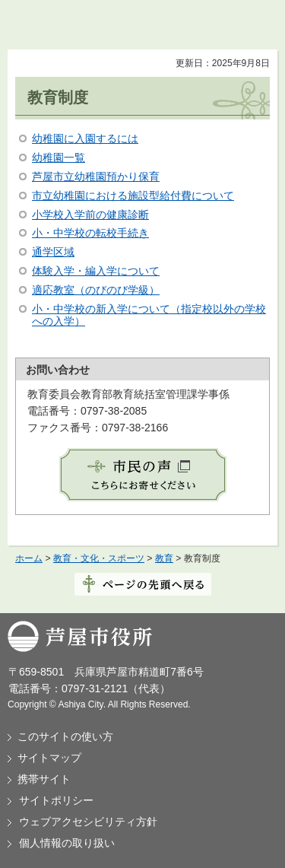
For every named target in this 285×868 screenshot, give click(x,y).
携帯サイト (44, 779)
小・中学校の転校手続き (90, 233)
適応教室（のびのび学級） (96, 290)
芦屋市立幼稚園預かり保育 (96, 176)
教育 (164, 558)
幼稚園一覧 (59, 157)
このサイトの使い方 (65, 736)
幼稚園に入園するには (85, 138)
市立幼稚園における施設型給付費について (133, 196)
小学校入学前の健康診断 (90, 215)
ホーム (29, 558)
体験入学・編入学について (96, 271)
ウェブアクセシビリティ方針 (88, 822)
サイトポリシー (56, 800)
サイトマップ (49, 758)
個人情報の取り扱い (67, 843)
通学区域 (53, 252)
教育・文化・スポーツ (99, 558)
